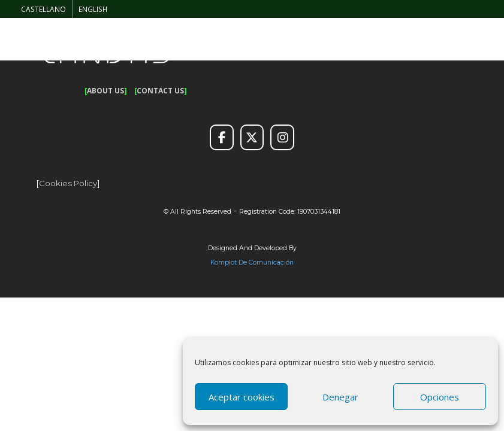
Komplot (224, 262)
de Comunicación (265, 262)
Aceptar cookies (242, 397)
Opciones (440, 397)
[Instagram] (282, 138)
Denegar (340, 397)
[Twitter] (252, 138)
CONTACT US (160, 91)
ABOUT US (105, 91)
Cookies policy (68, 183)
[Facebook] (222, 138)
